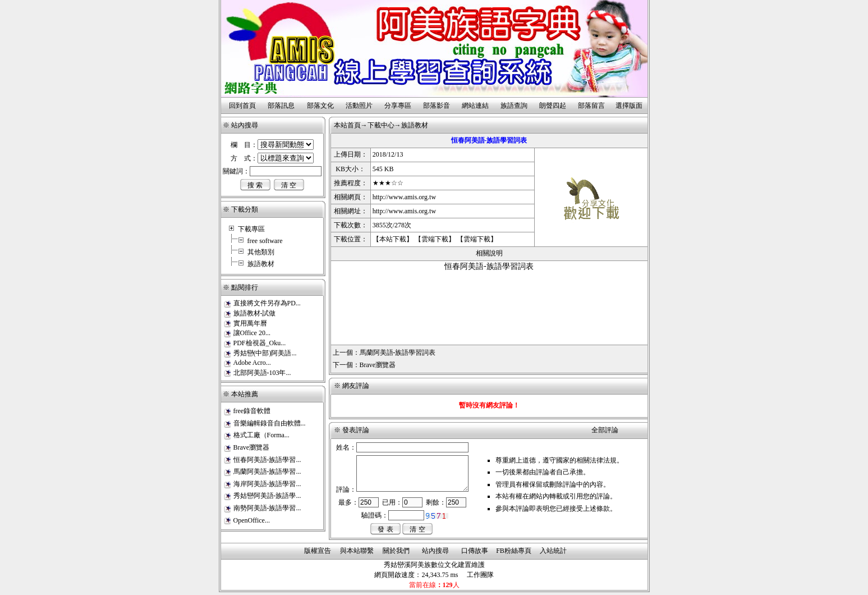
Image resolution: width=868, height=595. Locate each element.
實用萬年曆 (250, 323)
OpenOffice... (252, 520)
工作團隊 (480, 575)
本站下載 (393, 239)
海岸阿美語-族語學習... (267, 484)
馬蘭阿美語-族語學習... (267, 472)
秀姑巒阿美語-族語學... (267, 496)
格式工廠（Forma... (261, 435)
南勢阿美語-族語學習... (267, 508)
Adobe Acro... (252, 363)
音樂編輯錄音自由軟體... (270, 423)
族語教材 (261, 264)
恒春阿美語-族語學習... (267, 460)
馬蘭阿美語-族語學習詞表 (398, 353)
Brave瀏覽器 (252, 447)
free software (265, 241)
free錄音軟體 (252, 411)
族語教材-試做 (255, 313)
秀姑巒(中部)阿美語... (265, 353)
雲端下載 (435, 239)
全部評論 (605, 430)
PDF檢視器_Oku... (260, 343)
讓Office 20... (252, 333)
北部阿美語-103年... (262, 373)
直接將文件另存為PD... (267, 303)
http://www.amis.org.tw (404, 197)
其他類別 (261, 252)
